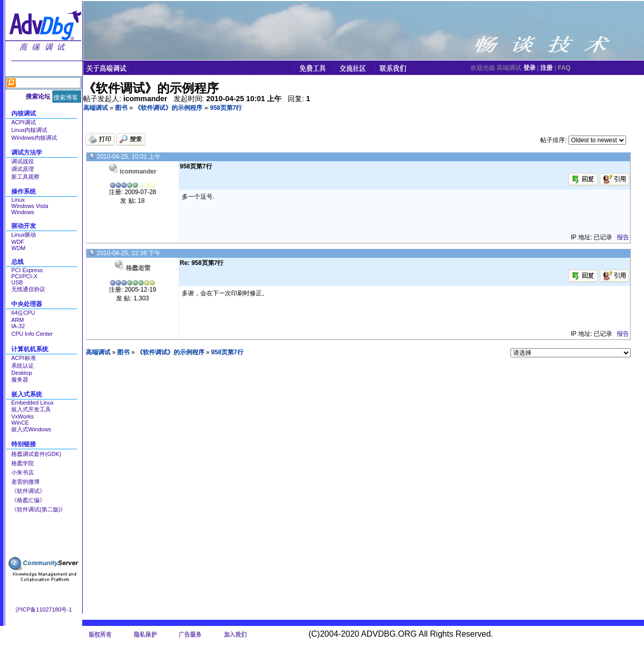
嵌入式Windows (31, 429)
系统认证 (23, 366)
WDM (18, 248)
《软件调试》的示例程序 (168, 108)
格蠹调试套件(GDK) (36, 454)
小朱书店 (23, 472)
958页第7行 (226, 108)
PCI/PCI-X (24, 276)
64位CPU (23, 313)
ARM (17, 320)
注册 (546, 68)
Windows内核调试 (34, 138)
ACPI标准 (24, 358)
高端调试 (96, 108)
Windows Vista (30, 206)
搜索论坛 (38, 97)
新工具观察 (25, 177)
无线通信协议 (28, 289)
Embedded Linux (33, 403)
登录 (529, 68)
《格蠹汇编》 (28, 500)
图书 (121, 108)
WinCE (20, 423)
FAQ (564, 68)
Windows (23, 212)
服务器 (20, 379)
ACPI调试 (24, 122)
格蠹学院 (23, 463)
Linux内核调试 (29, 130)
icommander (138, 171)
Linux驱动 (24, 235)
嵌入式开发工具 (31, 409)
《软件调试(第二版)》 (39, 509)
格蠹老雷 (138, 268)
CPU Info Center (32, 334)
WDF (18, 242)
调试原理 (23, 169)
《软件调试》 (28, 491)
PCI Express (27, 270)
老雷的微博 (25, 482)
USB (17, 282)
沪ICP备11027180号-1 (44, 609)
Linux (18, 200)
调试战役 (23, 161)
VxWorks (23, 416)
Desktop (22, 373)
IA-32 (18, 326)
